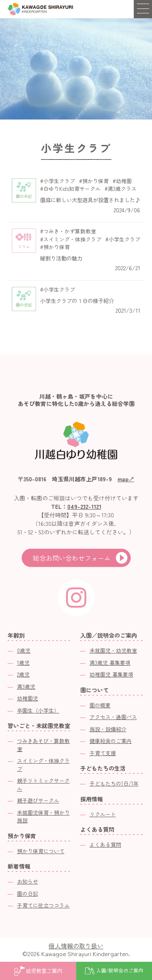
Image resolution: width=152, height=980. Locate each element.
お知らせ (28, 881)
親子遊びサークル (38, 800)
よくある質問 (105, 844)
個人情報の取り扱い (76, 946)
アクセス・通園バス (113, 717)
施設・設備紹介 (108, 729)
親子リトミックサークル (43, 785)
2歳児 (23, 674)
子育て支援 (103, 753)
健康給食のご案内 (111, 741)
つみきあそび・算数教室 (43, 745)
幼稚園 (124, 181)
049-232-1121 (84, 506)
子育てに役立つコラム (43, 905)
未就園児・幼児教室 (113, 650)
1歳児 (23, 663)
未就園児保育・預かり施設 (43, 817)
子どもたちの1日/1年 (114, 783)
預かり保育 (95, 181)
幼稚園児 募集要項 (111, 674)
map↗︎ (126, 479)
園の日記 (28, 894)
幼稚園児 (28, 698)
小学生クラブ (59, 181)
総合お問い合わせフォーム (72, 558)
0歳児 (24, 650)
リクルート (103, 814)
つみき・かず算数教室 (70, 231)
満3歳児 (26, 686)
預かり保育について (41, 851)
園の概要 (100, 705)
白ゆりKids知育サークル (72, 189)
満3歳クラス (122, 189)
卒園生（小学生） (38, 710)
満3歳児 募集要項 (110, 663)
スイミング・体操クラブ (72, 239)
